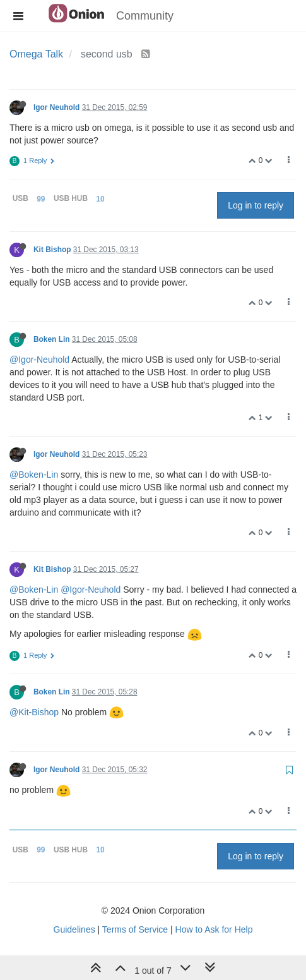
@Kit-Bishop (34, 712)
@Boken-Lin (34, 475)
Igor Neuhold (56, 107)
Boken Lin (51, 339)
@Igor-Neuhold (39, 360)
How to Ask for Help (214, 929)
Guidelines (74, 929)
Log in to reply (256, 205)
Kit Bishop (52, 250)
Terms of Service (135, 929)
